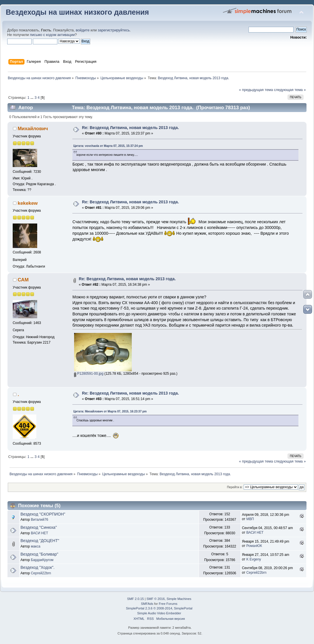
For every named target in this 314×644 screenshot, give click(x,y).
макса (36, 546)
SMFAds (147, 604)
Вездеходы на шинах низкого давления (77, 12)
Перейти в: (235, 487)
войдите (83, 30)
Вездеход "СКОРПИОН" (43, 514)
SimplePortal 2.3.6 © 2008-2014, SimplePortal (159, 608)
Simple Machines (179, 599)
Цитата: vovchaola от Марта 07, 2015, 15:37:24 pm (108, 146)
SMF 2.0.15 (136, 599)
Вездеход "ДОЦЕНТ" (40, 541)
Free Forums (168, 604)
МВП (250, 519)
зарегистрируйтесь (114, 30)
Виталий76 (40, 520)
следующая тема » (290, 90)
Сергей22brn (41, 573)
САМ (23, 280)
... (33, 98)
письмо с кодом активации (52, 35)
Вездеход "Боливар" (39, 554)
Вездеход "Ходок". (37, 567)
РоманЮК (254, 546)
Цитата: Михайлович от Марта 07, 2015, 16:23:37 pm (110, 411)
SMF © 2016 (156, 599)
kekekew (28, 203)
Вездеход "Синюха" (39, 527)
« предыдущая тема (256, 90)
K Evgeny (254, 559)
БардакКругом (42, 560)
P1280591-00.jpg (89, 374)
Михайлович (33, 129)
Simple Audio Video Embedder (159, 613)
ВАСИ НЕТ (40, 533)
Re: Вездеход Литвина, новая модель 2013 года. (130, 128)
